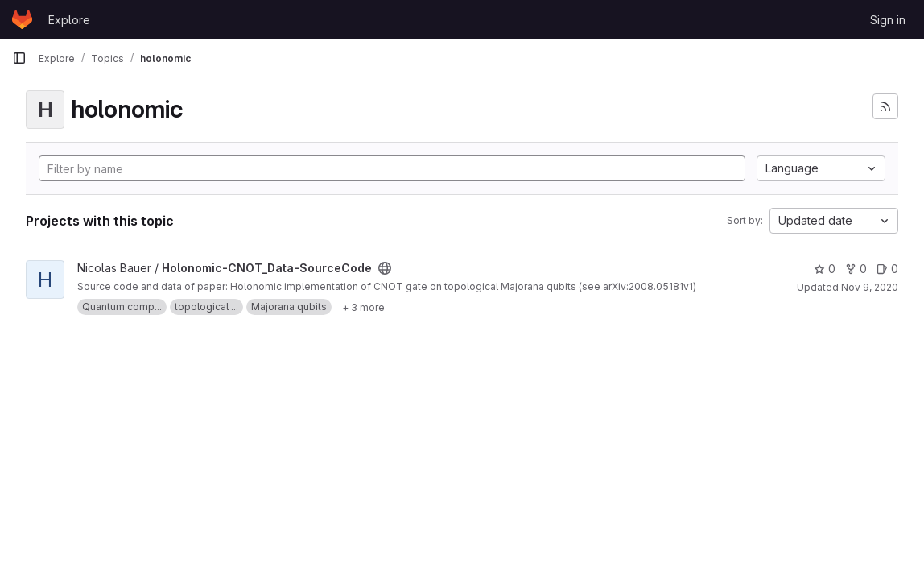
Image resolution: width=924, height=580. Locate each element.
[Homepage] (22, 19)
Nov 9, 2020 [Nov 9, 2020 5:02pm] (870, 287)
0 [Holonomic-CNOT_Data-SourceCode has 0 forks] (856, 269)
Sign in (888, 20)
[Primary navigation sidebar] (19, 58)
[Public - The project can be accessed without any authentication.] (385, 268)
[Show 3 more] (363, 307)
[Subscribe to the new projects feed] (885, 106)
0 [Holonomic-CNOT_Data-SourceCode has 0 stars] (825, 269)
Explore (69, 20)
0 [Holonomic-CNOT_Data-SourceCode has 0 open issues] (887, 269)
